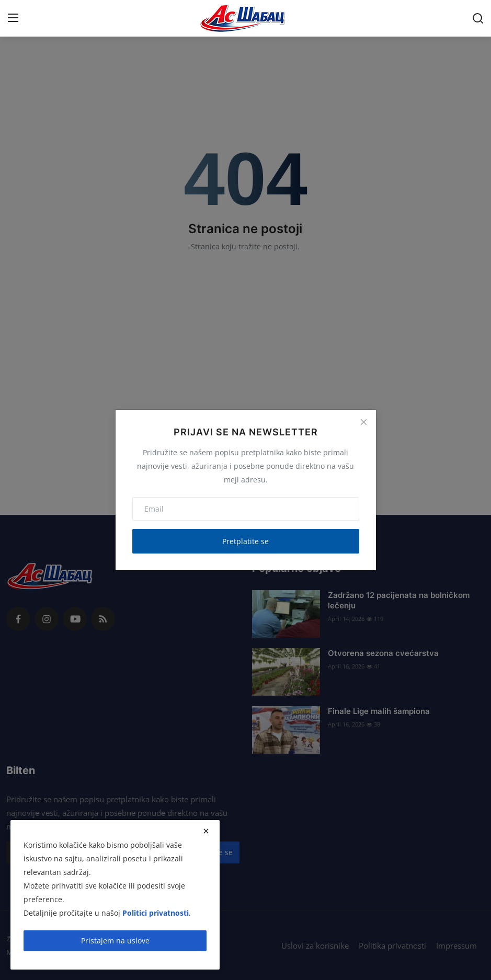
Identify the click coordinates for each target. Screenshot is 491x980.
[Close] (363, 422)
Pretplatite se (245, 541)
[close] (206, 831)
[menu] (13, 18)
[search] (478, 18)
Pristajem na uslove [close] (115, 941)
